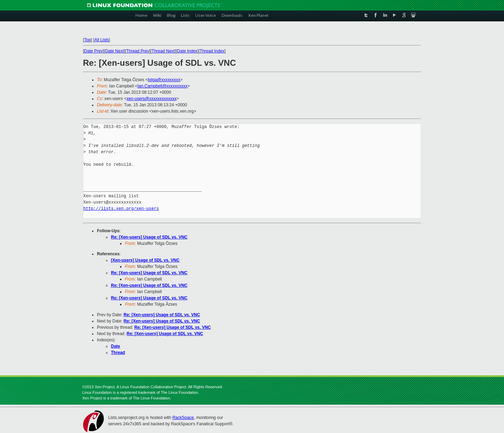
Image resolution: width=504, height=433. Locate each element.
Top (87, 40)
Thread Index (212, 51)
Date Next (114, 51)
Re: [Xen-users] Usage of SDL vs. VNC (149, 237)
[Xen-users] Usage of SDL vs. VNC (145, 260)
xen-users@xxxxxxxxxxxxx (151, 99)
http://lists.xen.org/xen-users (121, 209)
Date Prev (93, 51)
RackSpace (183, 418)
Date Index (187, 51)
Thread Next (163, 51)
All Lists (102, 40)
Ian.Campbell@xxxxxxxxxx (163, 86)
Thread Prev (138, 51)
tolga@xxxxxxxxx (164, 80)
